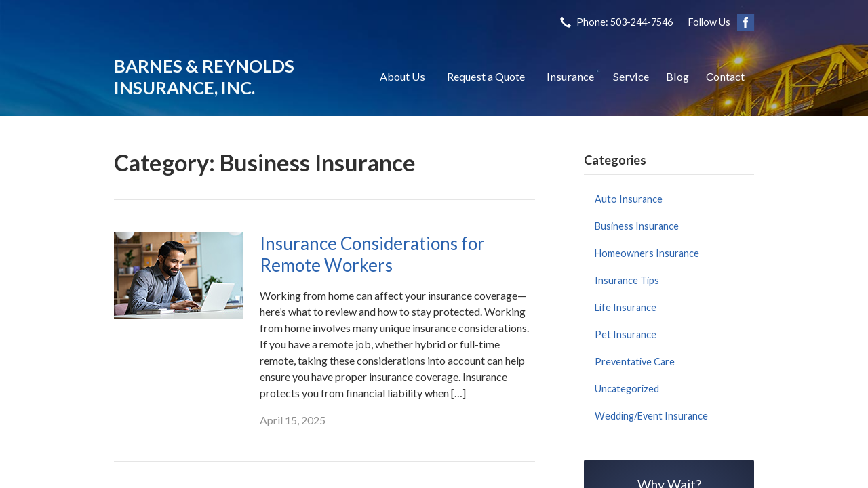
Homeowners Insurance (647, 253)
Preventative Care (635, 362)
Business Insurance (637, 226)
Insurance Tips (627, 280)
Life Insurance (626, 307)
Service (631, 76)
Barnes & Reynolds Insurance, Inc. (204, 77)
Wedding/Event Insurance (651, 416)
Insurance (570, 76)
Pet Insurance (626, 334)
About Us (402, 76)
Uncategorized (627, 389)
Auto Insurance (629, 199)
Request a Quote (486, 76)
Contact (725, 76)
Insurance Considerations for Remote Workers (372, 255)
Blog (677, 76)
